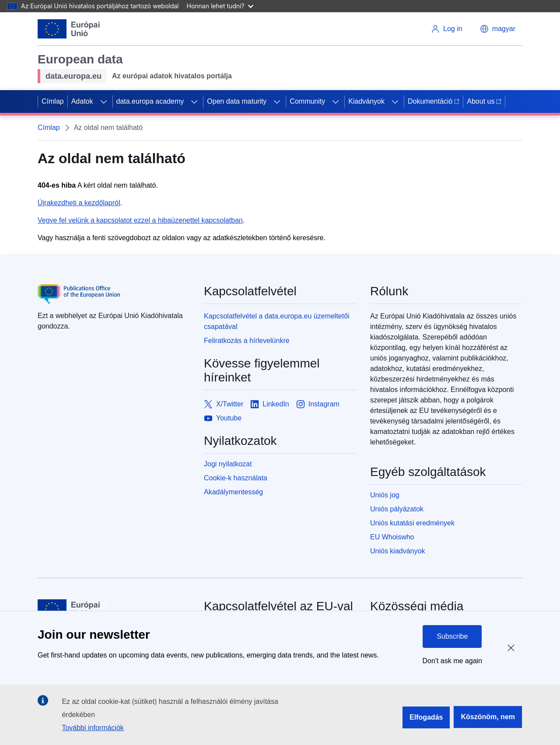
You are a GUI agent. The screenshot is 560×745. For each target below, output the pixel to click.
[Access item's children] (104, 101)
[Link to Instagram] (318, 404)
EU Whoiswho (392, 537)
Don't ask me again (452, 661)
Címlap (53, 101)
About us (484, 101)
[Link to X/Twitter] (224, 404)
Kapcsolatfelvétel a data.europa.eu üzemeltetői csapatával (277, 321)
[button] (498, 29)
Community (307, 101)
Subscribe (452, 636)
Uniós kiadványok (397, 551)
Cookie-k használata (236, 478)
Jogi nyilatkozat (228, 464)
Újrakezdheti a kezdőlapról (79, 203)
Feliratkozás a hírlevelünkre (247, 341)
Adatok (82, 101)
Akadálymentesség (233, 492)
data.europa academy (150, 101)
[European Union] (69, 29)
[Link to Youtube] (223, 418)
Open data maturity (237, 101)
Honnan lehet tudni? (220, 6)
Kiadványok (366, 101)
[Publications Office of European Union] (114, 294)
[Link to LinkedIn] (270, 404)
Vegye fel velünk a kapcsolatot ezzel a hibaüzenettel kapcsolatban (140, 220)
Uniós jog (385, 495)
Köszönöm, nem (488, 717)
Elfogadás (426, 717)
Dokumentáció (434, 101)
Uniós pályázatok (397, 509)
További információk (93, 728)
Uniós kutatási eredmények (412, 523)
